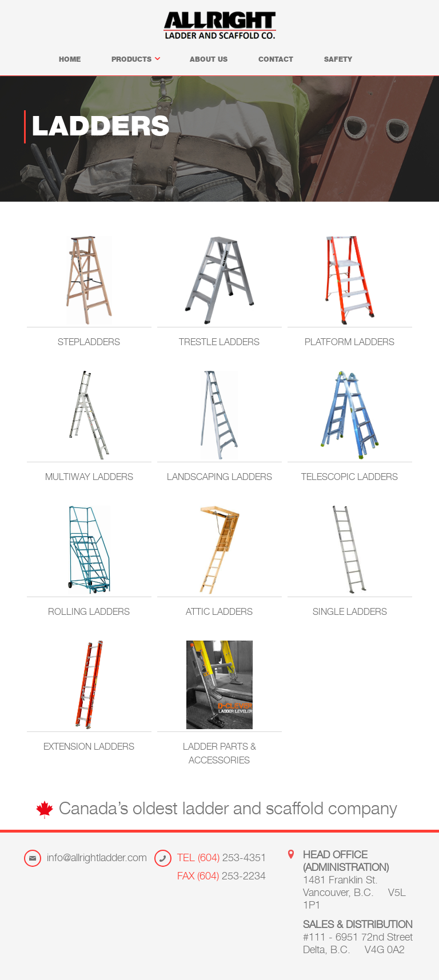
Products (135, 60)
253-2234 (222, 877)
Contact (276, 60)
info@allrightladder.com (97, 859)
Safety (338, 60)
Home (70, 60)
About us (209, 60)
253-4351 (222, 859)
